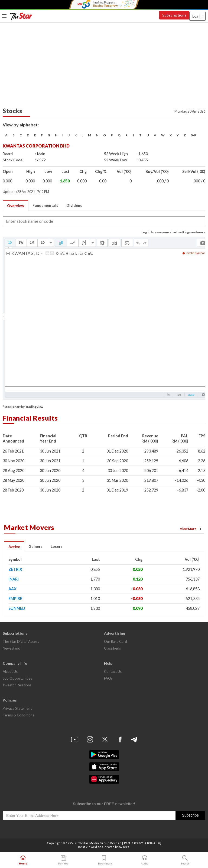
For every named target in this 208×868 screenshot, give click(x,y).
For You (63, 860)
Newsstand (12, 648)
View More (191, 529)
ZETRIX (15, 569)
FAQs (108, 678)
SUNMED (17, 608)
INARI (14, 579)
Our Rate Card (116, 641)
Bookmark (104, 860)
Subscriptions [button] (174, 15)
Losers (57, 546)
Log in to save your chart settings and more (173, 232)
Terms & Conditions (18, 715)
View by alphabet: (21, 125)
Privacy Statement (17, 708)
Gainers (35, 546)
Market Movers (29, 527)
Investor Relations (17, 685)
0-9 (193, 135)
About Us (10, 672)
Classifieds (112, 648)
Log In (197, 16)
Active (14, 547)
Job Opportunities (17, 678)
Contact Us (113, 672)
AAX (12, 589)
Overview (16, 206)
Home (23, 860)
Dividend (74, 205)
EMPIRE (15, 599)
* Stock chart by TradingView (23, 407)
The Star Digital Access (21, 641)
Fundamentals (45, 205)
